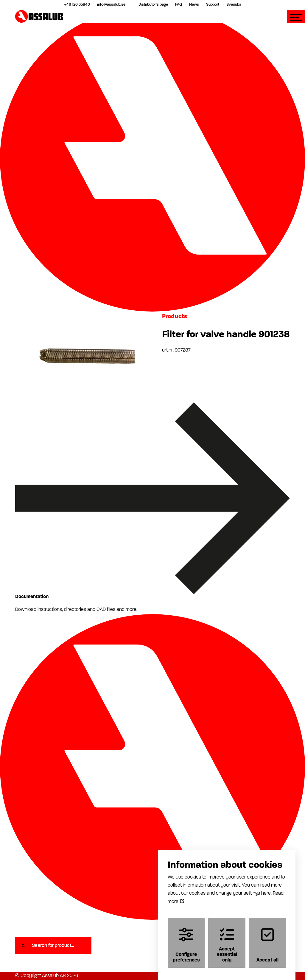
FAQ (179, 5)
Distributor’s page (153, 5)
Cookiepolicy (244, 976)
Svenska (234, 5)
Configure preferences (186, 940)
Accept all (267, 940)
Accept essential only (227, 940)
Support (213, 5)
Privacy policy (216, 976)
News (194, 5)
